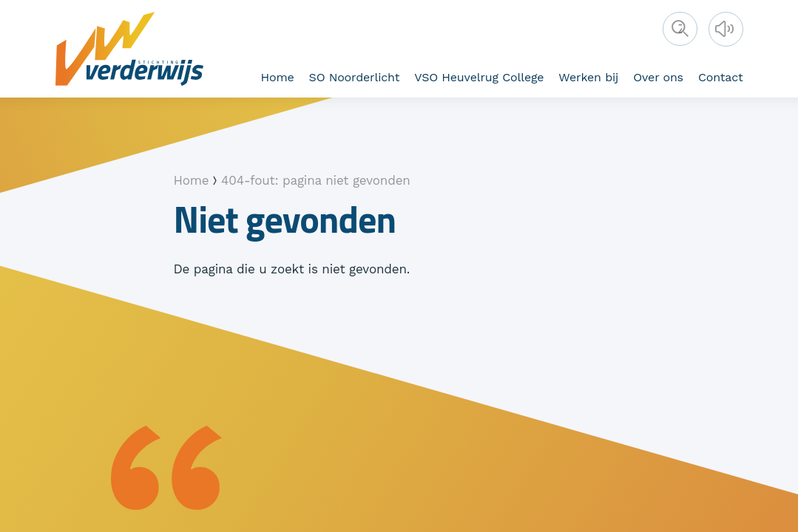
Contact (721, 77)
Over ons (658, 77)
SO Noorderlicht (355, 77)
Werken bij (588, 77)
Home (278, 77)
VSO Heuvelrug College (479, 77)
